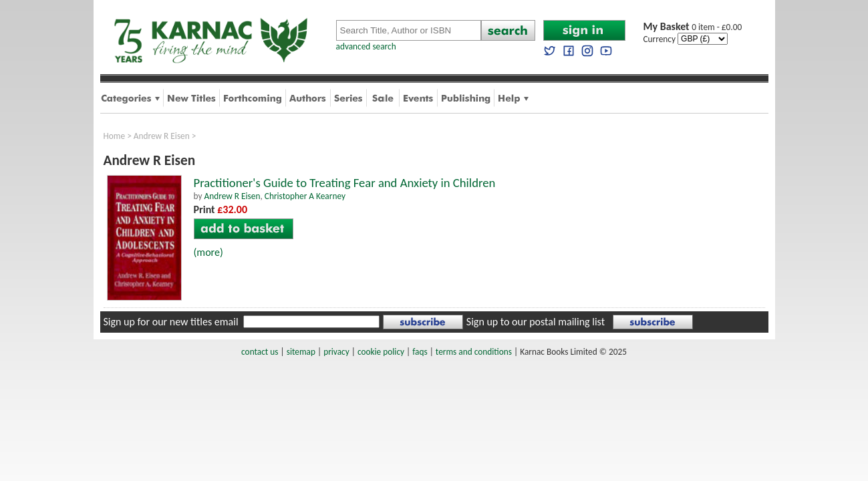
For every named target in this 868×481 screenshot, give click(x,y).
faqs (420, 352)
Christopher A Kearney (305, 196)
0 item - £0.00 (693, 27)
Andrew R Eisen (162, 136)
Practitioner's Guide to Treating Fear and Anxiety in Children (345, 183)
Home (115, 136)
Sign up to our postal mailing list (536, 322)
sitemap (301, 352)
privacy (336, 352)
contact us (260, 352)
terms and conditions (474, 352)
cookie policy (381, 352)
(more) (208, 252)
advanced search (366, 46)
